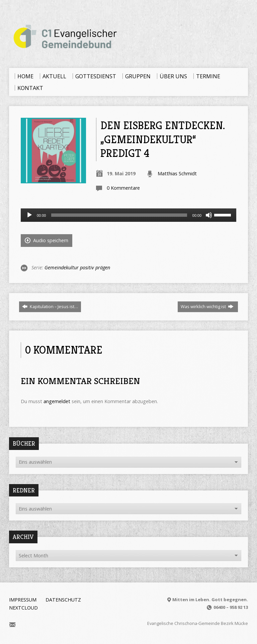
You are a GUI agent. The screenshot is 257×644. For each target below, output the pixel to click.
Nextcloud (23, 608)
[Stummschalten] (209, 215)
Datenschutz (63, 600)
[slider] (119, 215)
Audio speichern (47, 240)
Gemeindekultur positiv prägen (77, 267)
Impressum (23, 600)
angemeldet (57, 401)
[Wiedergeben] (29, 215)
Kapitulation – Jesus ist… (50, 306)
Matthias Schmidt (177, 173)
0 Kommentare (123, 188)
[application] (128, 215)
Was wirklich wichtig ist (207, 306)
